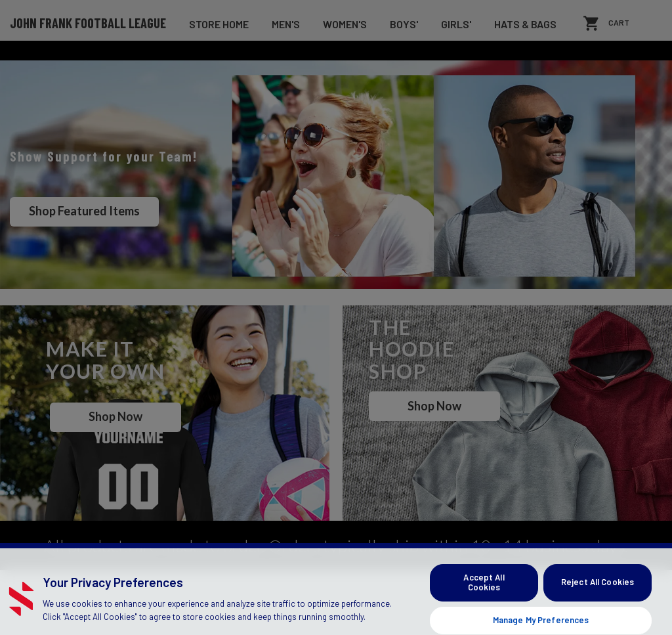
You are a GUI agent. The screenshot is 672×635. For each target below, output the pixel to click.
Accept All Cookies (484, 614)
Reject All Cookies (598, 614)
